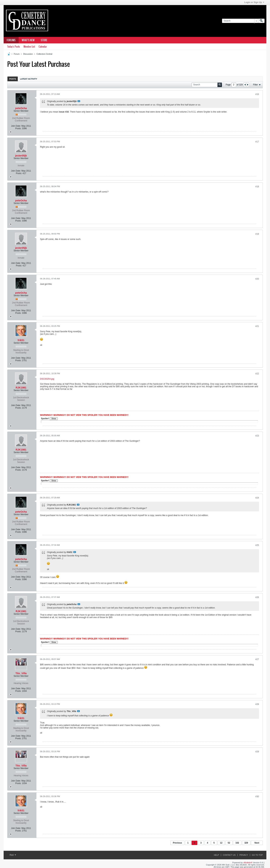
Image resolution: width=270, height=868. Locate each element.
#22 (257, 374)
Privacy (244, 855)
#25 (257, 545)
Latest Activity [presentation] (29, 79)
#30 (257, 797)
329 (246, 843)
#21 (257, 326)
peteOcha (21, 108)
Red (13, 855)
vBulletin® (248, 863)
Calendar (43, 47)
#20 (257, 279)
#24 (257, 498)
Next (257, 843)
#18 (257, 187)
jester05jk (21, 156)
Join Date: (16, 126)
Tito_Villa (21, 673)
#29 (257, 752)
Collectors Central (44, 54)
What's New (28, 40)
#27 (257, 659)
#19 (257, 234)
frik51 (21, 340)
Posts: (18, 128)
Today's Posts (14, 47)
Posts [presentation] (13, 79)
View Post (79, 101)
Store (44, 40)
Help (216, 855)
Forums (11, 40)
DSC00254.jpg (47, 379)
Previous (177, 843)
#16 (257, 94)
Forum (17, 54)
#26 (257, 597)
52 (229, 843)
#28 (257, 704)
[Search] (240, 21)
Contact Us (229, 855)
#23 (257, 436)
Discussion (28, 54)
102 (237, 843)
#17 (257, 142)
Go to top (257, 855)
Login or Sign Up (254, 2)
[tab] (13, 79)
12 (221, 843)
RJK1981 (21, 388)
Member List (29, 47)
